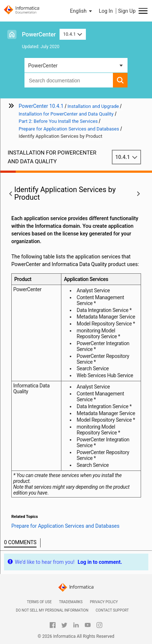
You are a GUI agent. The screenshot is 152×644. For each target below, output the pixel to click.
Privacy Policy (104, 602)
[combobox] (69, 80)
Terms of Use (39, 602)
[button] (82, 11)
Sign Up (127, 11)
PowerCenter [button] (43, 66)
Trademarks (71, 602)
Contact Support (112, 610)
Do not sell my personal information (52, 610)
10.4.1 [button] (73, 34)
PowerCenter (39, 34)
